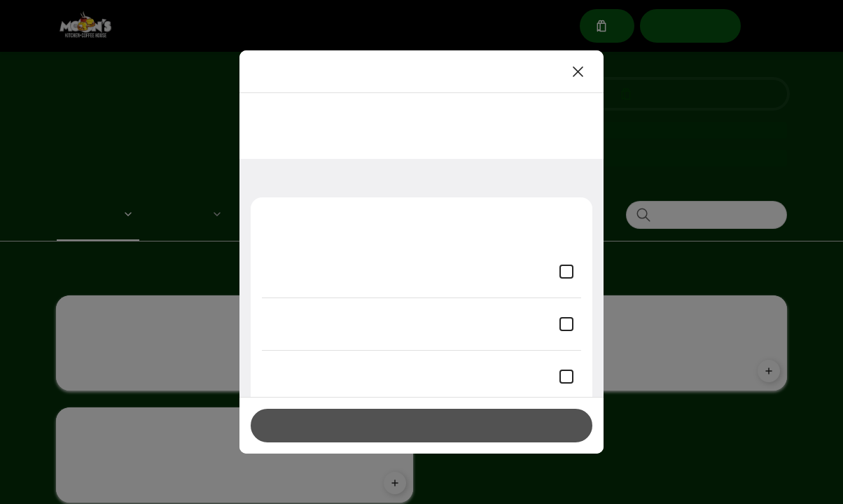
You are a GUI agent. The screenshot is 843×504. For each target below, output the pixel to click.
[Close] (578, 71)
